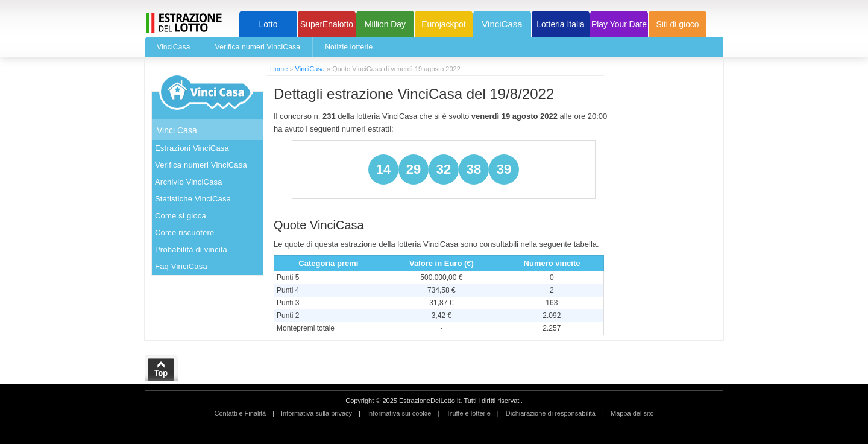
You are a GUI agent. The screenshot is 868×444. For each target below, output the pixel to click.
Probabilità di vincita (191, 249)
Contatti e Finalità (240, 413)
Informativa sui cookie (399, 413)
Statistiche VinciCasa (193, 199)
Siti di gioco (677, 24)
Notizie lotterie (349, 47)
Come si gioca (181, 216)
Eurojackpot (443, 24)
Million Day (385, 24)
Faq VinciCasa (181, 266)
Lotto (269, 24)
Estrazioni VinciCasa (192, 148)
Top (162, 369)
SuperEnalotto (327, 24)
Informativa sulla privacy (316, 413)
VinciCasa (502, 24)
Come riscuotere (184, 233)
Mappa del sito (632, 413)
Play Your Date (619, 24)
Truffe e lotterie (468, 413)
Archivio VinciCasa (189, 182)
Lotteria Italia (561, 24)
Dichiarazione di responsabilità (551, 413)
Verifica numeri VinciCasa (258, 47)
